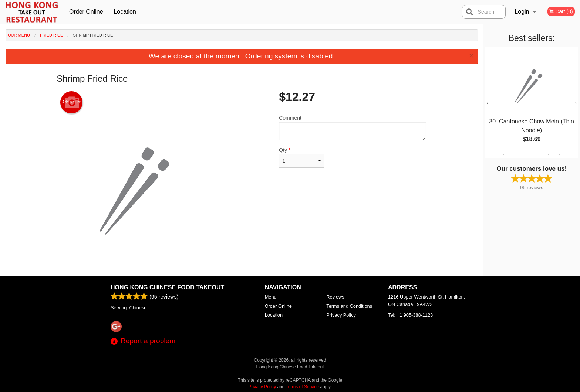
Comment (353, 128)
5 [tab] (548, 155)
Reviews (335, 297)
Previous (489, 103)
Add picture (72, 102)
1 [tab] (504, 155)
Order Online (86, 12)
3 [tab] (526, 155)
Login (522, 12)
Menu (271, 297)
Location (125, 12)
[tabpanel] (532, 103)
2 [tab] (515, 155)
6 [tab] (559, 155)
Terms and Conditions (349, 306)
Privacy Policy (341, 315)
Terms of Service (302, 387)
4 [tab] (537, 155)
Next (574, 103)
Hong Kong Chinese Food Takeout (167, 287)
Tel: (410, 315)
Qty (301, 157)
